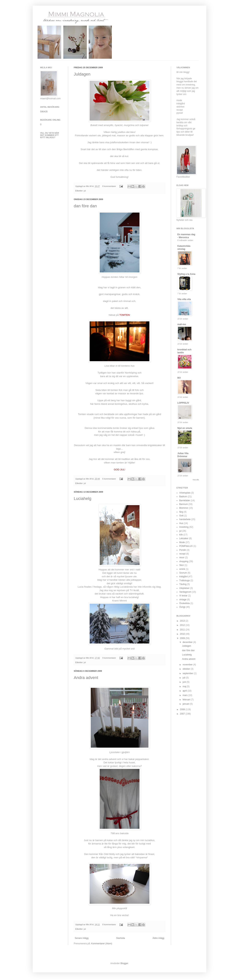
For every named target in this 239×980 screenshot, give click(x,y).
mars (185, 695)
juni (185, 682)
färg (181, 512)
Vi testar (183, 596)
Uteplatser (184, 588)
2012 (183, 625)
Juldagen (82, 74)
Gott (181, 516)
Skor (182, 565)
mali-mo (182, 324)
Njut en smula (185, 428)
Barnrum (184, 504)
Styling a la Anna (186, 274)
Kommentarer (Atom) (102, 944)
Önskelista (184, 603)
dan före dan (85, 206)
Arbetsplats (185, 493)
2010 (183, 634)
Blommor (184, 508)
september (188, 673)
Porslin (183, 550)
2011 (183, 630)
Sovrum (183, 573)
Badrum (183, 497)
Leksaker (184, 538)
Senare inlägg (82, 938)
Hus (181, 523)
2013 (183, 621)
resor (182, 557)
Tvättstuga (184, 580)
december (188, 642)
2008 (183, 709)
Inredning (184, 527)
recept (182, 554)
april (185, 691)
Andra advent (86, 678)
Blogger (124, 963)
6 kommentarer (109, 479)
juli (184, 678)
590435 (44, 112)
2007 (183, 714)
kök (181, 535)
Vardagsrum (185, 592)
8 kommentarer (109, 186)
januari (186, 704)
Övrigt (182, 607)
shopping (184, 561)
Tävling (183, 584)
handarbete (185, 519)
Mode (182, 542)
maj (185, 686)
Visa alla (196, 480)
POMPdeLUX (186, 546)
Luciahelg (83, 499)
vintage (183, 600)
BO (179, 378)
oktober (187, 669)
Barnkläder (185, 500)
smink (182, 569)
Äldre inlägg (158, 938)
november (188, 665)
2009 (183, 638)
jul (85, 191)
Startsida (121, 938)
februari (187, 700)
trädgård (183, 577)
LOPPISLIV (183, 403)
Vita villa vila (184, 299)
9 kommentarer (109, 658)
